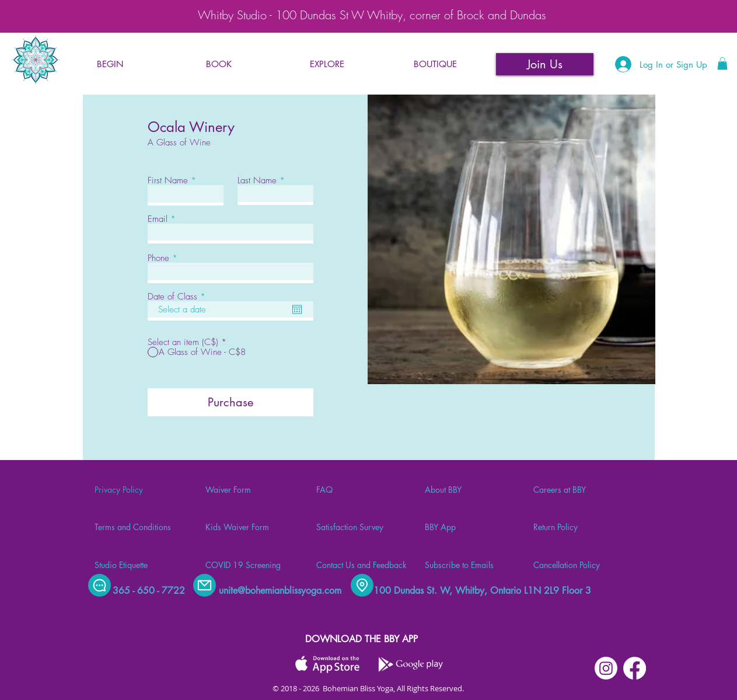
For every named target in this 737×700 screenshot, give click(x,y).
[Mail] (205, 585)
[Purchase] (230, 402)
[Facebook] (635, 668)
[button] (219, 64)
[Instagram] (606, 668)
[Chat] (99, 585)
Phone (158, 258)
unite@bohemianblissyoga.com (280, 591)
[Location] (362, 585)
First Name (168, 181)
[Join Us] (545, 64)
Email (158, 219)
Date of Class (179, 297)
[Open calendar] (297, 309)
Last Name (257, 181)
